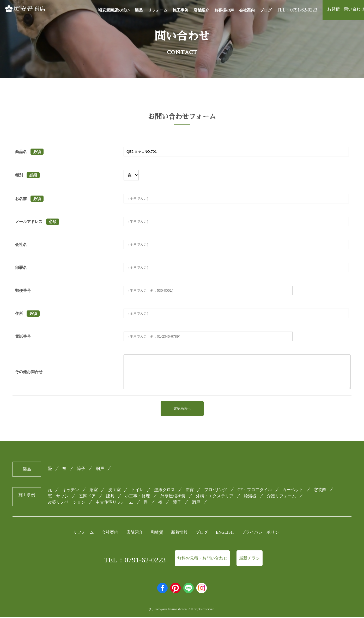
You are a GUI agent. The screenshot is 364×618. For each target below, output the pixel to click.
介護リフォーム (281, 497)
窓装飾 (320, 490)
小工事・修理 (137, 497)
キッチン (71, 490)
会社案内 (247, 10)
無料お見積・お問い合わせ (202, 559)
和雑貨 (157, 533)
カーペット (293, 490)
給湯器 (250, 497)
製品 (139, 10)
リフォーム (158, 10)
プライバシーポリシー (262, 533)
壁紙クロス (165, 490)
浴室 (94, 490)
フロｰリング (216, 490)
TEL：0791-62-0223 (135, 561)
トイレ (137, 490)
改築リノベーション (66, 503)
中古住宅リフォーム (114, 503)
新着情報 (179, 533)
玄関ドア (87, 497)
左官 (190, 490)
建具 (110, 497)
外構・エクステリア (215, 497)
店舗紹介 (201, 10)
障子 (81, 469)
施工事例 (180, 10)
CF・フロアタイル (255, 490)
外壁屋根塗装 (173, 497)
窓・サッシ (58, 497)
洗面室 (114, 490)
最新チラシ (250, 559)
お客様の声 (224, 10)
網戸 (100, 469)
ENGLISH (225, 533)
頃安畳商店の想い (114, 10)
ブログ (266, 10)
